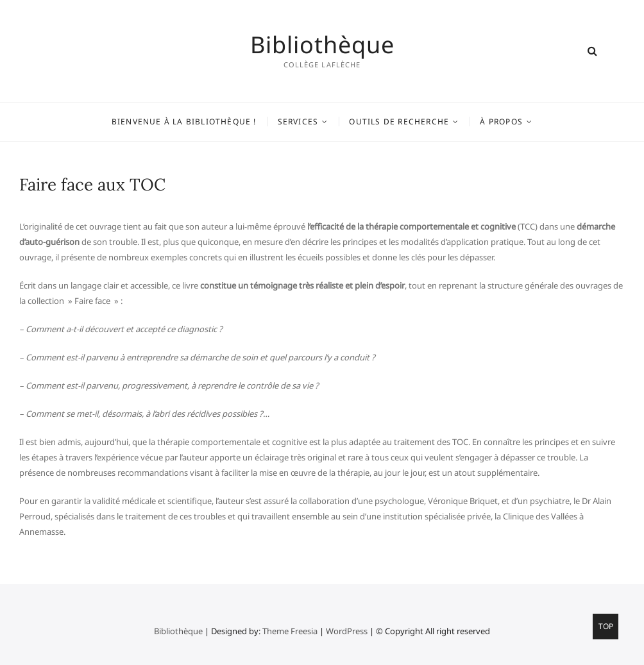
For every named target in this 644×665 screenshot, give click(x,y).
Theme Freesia (290, 631)
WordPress (347, 631)
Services (298, 122)
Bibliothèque (322, 45)
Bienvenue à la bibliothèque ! (184, 122)
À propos (501, 122)
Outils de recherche (399, 122)
